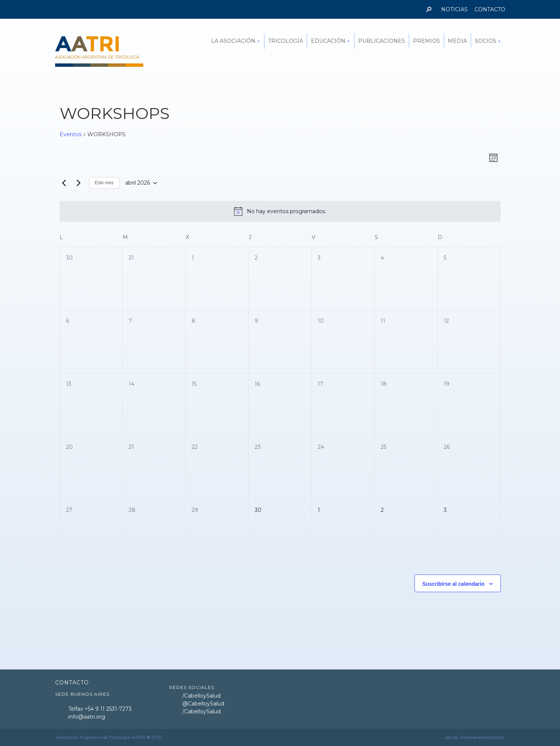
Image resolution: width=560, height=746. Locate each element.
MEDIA (457, 41)
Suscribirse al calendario (453, 584)
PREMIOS (426, 41)
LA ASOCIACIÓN (233, 41)
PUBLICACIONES (382, 41)
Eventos (71, 134)
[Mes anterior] (64, 183)
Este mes (104, 183)
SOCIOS (486, 41)
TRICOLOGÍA (286, 41)
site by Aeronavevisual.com (475, 737)
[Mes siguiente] (79, 183)
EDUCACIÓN (328, 41)
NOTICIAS (454, 9)
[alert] (280, 211)
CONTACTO (490, 9)
